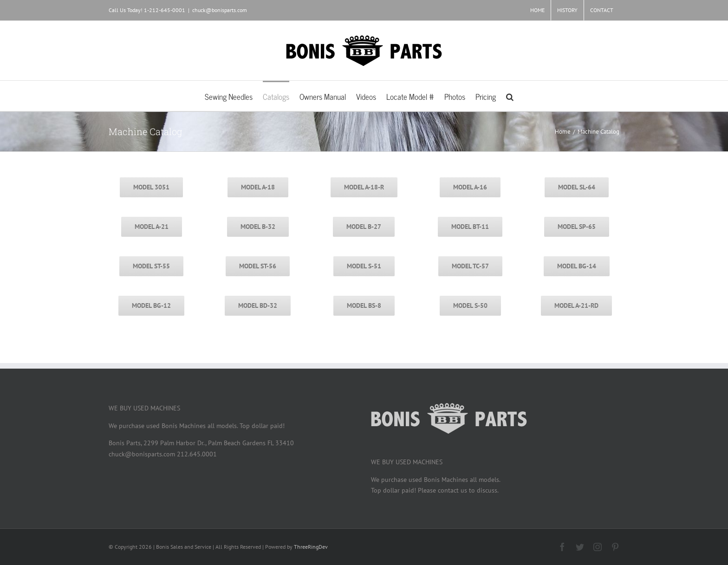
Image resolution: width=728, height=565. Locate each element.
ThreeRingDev (311, 547)
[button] (510, 96)
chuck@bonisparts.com (220, 10)
